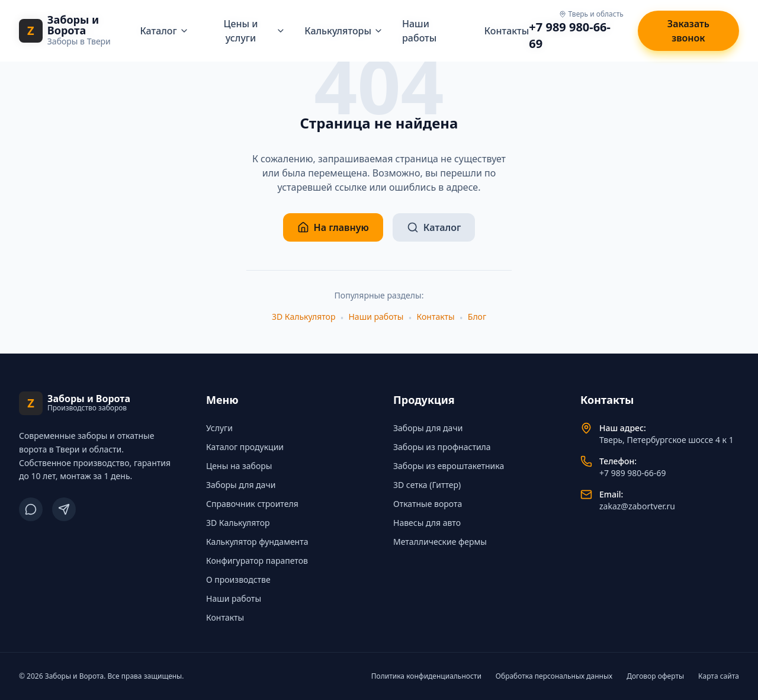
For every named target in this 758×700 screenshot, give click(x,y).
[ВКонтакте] (31, 509)
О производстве (238, 579)
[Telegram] (64, 509)
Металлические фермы (440, 542)
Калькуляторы (344, 31)
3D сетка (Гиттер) (427, 485)
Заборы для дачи (241, 485)
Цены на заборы (239, 466)
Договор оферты (655, 676)
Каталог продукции (245, 447)
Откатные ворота (428, 504)
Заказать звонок (688, 31)
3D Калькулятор (303, 317)
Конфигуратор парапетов (257, 561)
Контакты (507, 31)
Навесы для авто (427, 523)
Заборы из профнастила (442, 447)
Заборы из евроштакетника (449, 466)
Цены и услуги (255, 31)
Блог (477, 317)
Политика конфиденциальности (426, 676)
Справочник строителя (252, 504)
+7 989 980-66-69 (570, 35)
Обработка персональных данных (554, 676)
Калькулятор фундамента (257, 542)
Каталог (164, 31)
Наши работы (376, 317)
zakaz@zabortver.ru (637, 506)
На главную (333, 227)
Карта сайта (719, 676)
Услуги (219, 428)
